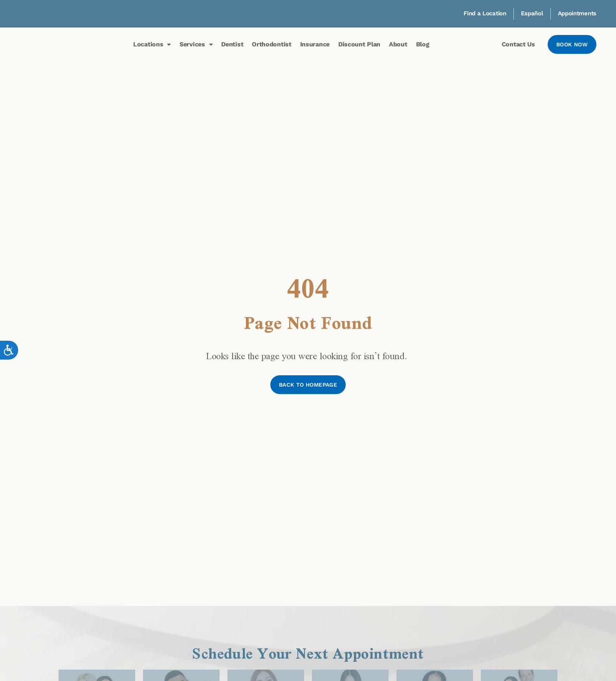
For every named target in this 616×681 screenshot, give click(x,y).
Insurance (315, 44)
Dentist (232, 44)
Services (196, 44)
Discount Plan (359, 44)
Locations (152, 44)
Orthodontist (271, 44)
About (398, 44)
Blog (423, 44)
